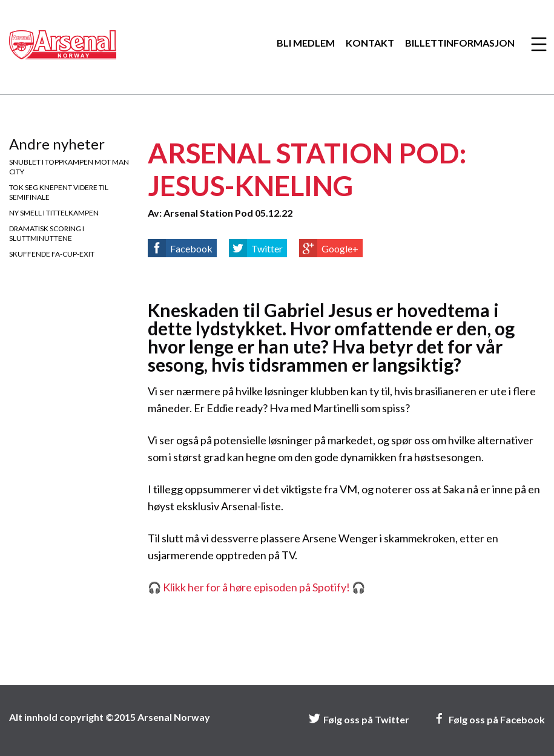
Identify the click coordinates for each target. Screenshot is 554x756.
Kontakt (370, 43)
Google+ (340, 248)
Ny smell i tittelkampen (54, 213)
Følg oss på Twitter (359, 719)
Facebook (191, 248)
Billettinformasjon (460, 43)
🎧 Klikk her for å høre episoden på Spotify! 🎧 (256, 587)
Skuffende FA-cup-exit (52, 254)
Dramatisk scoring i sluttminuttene (47, 233)
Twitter (267, 248)
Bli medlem (306, 43)
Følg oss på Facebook (489, 719)
